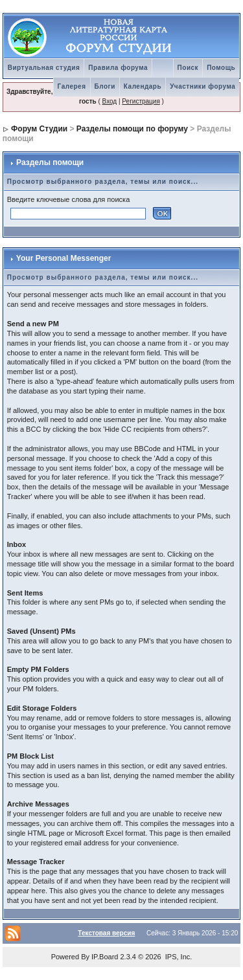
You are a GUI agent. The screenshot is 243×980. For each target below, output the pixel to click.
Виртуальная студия (44, 68)
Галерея (72, 86)
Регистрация (141, 101)
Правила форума (118, 68)
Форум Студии (39, 129)
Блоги (105, 86)
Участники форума (202, 86)
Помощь (221, 68)
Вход (110, 101)
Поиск (188, 68)
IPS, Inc (178, 957)
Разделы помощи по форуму (132, 129)
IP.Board (105, 957)
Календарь (143, 86)
